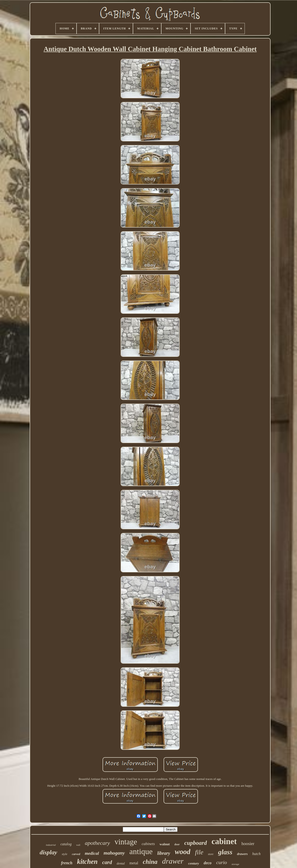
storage (235, 864)
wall (78, 845)
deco (208, 863)
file (199, 852)
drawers (242, 854)
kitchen (87, 862)
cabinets (148, 844)
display (48, 852)
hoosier (248, 844)
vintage (126, 842)
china (150, 862)
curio (222, 862)
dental (121, 863)
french (67, 863)
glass (225, 852)
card (107, 862)
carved (76, 854)
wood (182, 852)
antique (141, 851)
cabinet (224, 841)
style (65, 854)
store (211, 854)
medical (92, 853)
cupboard (195, 843)
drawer (173, 861)
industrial (51, 845)
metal (134, 863)
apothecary (97, 843)
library (164, 853)
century (194, 863)
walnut (165, 844)
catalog (66, 844)
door (177, 844)
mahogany (114, 853)
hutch (256, 854)
